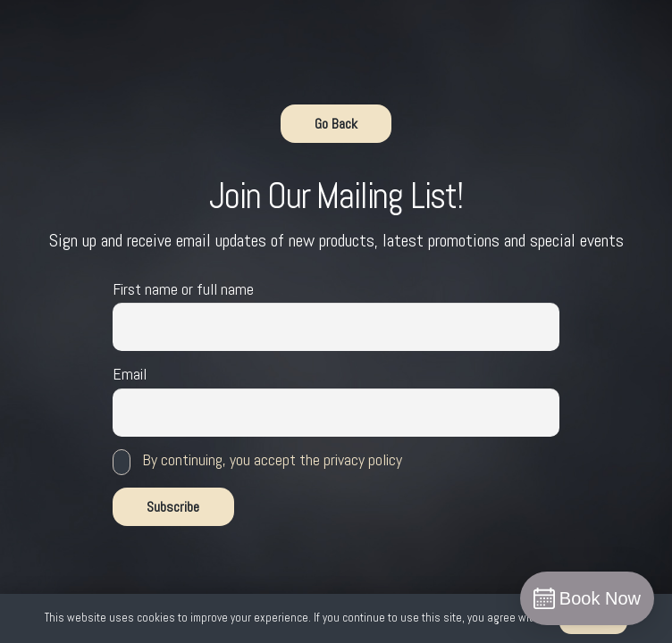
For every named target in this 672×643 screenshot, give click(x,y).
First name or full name (183, 289)
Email (130, 374)
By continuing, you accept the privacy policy (272, 459)
